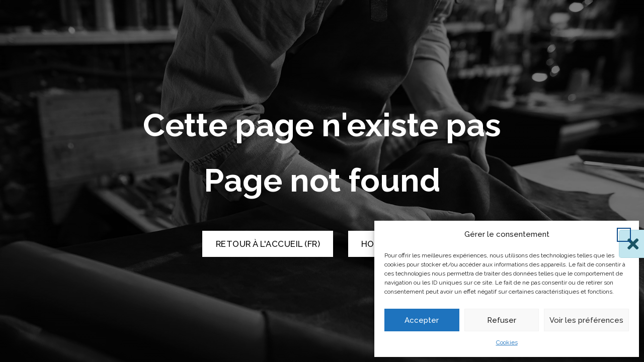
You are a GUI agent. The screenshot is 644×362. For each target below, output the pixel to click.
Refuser (502, 320)
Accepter (422, 320)
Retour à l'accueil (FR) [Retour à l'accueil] (268, 244)
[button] (624, 235)
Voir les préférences (586, 320)
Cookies (507, 342)
